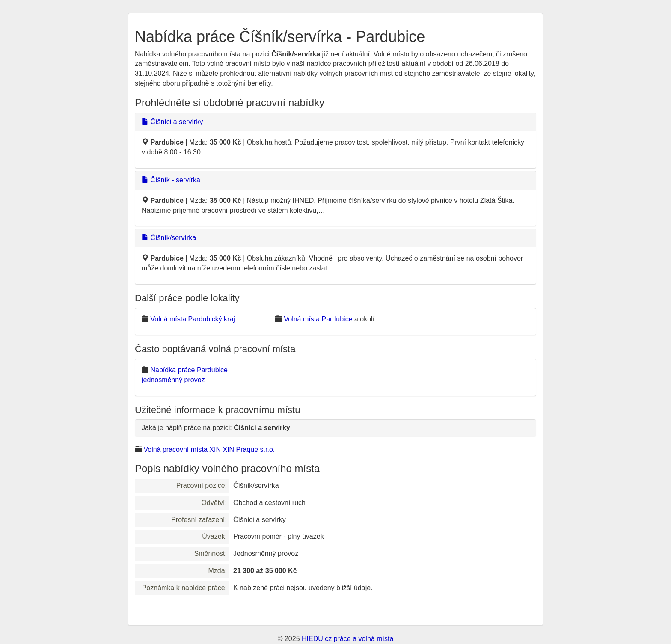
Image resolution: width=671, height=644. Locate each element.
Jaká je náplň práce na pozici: (216, 428)
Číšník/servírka (169, 238)
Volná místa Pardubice (318, 319)
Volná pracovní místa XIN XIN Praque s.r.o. (209, 450)
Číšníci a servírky (172, 122)
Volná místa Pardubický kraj (192, 319)
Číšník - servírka (171, 180)
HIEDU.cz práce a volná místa (347, 639)
